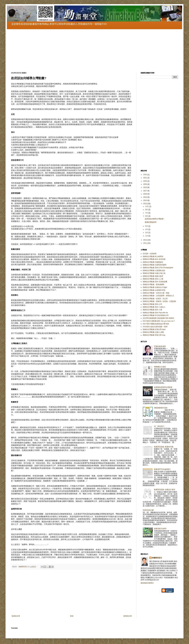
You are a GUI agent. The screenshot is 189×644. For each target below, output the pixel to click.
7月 (147, 213)
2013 (145, 204)
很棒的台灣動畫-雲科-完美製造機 (155, 282)
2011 (145, 243)
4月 (147, 229)
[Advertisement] (94, 48)
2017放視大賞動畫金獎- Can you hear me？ (159, 321)
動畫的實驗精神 (151, 222)
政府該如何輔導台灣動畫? (154, 219)
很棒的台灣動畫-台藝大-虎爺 (153, 332)
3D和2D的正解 (148, 510)
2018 (145, 187)
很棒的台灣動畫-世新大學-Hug (154, 335)
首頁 (72, 616)
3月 (147, 233)
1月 (147, 236)
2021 (145, 178)
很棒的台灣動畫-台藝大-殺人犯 (154, 273)
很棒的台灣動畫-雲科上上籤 (153, 279)
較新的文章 (16, 616)
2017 (145, 191)
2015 (145, 197)
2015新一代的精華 (150, 254)
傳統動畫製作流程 (161, 408)
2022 (145, 175)
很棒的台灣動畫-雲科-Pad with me (155, 313)
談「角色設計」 (160, 426)
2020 (145, 181)
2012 (145, 240)
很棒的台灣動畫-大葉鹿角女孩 (154, 270)
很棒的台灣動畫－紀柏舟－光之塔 (155, 299)
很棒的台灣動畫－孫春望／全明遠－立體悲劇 (159, 301)
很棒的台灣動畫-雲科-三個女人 (154, 307)
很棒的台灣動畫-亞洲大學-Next (154, 329)
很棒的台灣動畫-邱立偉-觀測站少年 (156, 315)
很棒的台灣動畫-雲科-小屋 (152, 310)
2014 (145, 200)
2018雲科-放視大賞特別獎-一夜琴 (155, 327)
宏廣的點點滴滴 (160, 346)
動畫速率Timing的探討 (162, 469)
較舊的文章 (128, 616)
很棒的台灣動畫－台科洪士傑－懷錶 (156, 293)
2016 (145, 194)
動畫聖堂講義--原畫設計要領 (165, 490)
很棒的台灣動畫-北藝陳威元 (153, 262)
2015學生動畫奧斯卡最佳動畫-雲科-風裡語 (158, 318)
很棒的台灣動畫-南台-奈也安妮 (154, 259)
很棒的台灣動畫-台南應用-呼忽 (154, 290)
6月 (147, 216)
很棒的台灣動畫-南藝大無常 (153, 276)
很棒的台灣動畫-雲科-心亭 (152, 304)
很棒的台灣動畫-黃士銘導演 (153, 256)
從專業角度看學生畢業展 (163, 387)
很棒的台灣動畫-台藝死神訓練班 (155, 265)
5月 (147, 226)
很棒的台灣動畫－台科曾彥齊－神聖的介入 (159, 296)
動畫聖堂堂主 (157, 558)
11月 (147, 206)
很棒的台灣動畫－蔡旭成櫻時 (154, 285)
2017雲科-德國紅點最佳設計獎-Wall (156, 324)
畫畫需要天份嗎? (160, 529)
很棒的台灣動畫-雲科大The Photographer (158, 268)
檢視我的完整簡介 (147, 583)
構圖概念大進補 (160, 367)
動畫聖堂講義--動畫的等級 (164, 447)
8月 (147, 210)
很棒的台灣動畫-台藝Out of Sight (155, 287)
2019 (145, 184)
